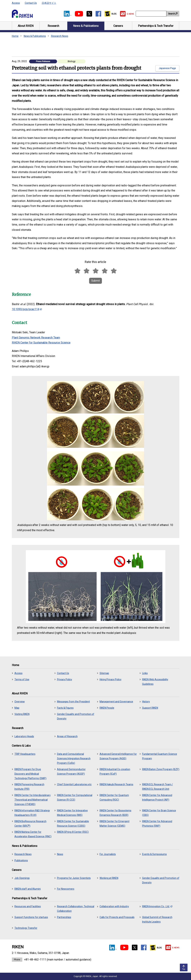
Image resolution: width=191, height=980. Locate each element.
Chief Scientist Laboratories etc (74, 784)
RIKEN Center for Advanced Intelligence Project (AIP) (157, 797)
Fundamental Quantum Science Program (160, 756)
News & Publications (35, 36)
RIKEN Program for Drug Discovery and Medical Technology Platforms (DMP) (30, 774)
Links (145, 673)
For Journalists (108, 854)
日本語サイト (49, 3)
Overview (20, 702)
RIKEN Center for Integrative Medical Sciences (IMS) (72, 813)
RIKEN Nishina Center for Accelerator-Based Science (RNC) (33, 834)
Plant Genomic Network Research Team (36, 338)
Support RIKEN (150, 708)
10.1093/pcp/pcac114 (27, 309)
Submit (95, 281)
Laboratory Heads (24, 736)
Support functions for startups (31, 917)
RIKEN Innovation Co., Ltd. (157, 906)
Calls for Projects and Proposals (117, 917)
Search (172, 14)
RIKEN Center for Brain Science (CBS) (159, 813)
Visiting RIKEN (22, 714)
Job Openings (22, 878)
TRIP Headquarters (25, 754)
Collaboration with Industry (114, 906)
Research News (60, 36)
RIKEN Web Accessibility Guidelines (155, 682)
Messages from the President (73, 702)
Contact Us (31, 3)
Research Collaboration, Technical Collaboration (76, 909)
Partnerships (64, 917)
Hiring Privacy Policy (111, 679)
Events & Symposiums (154, 854)
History (146, 702)
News (60, 854)
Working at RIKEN (109, 878)
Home (15, 36)
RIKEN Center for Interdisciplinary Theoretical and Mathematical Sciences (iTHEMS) (33, 800)
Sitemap (104, 673)
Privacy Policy (65, 679)
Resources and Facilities (28, 906)
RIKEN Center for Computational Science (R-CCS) (75, 797)
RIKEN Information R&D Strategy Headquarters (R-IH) (32, 813)
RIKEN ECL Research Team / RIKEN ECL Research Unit (158, 787)
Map (17, 708)
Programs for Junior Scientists (74, 878)
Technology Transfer (26, 928)
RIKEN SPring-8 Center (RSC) (73, 832)
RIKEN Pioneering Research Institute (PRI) (29, 787)
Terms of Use (22, 679)
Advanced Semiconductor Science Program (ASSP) (71, 772)
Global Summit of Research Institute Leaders (157, 919)
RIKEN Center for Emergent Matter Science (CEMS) (115, 824)
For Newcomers (66, 889)
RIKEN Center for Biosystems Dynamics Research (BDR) (115, 813)
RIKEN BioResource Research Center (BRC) (30, 824)
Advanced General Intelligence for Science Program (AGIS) (118, 756)
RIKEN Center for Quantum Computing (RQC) (114, 797)
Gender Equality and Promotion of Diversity (76, 716)
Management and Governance (116, 702)
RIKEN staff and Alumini (28, 889)
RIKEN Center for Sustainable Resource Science (41, 343)
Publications (21, 860)
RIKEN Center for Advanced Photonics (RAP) (157, 824)
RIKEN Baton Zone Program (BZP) (161, 769)
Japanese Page (167, 68)
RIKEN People (107, 708)
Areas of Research (67, 736)
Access (16, 3)
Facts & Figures (65, 708)
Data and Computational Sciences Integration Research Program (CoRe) (74, 758)
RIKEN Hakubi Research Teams (116, 784)
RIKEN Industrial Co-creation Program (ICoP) (115, 772)
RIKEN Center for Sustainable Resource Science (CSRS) (73, 824)
